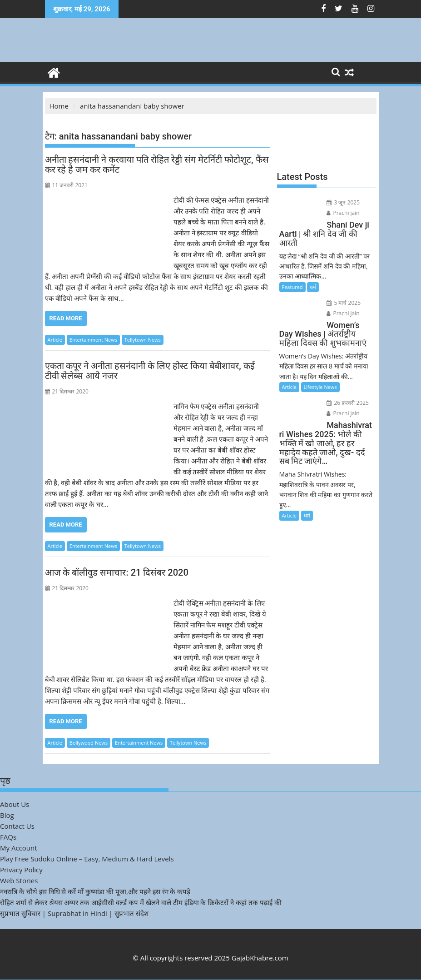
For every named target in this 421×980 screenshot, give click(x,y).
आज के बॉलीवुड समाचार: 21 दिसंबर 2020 (117, 572)
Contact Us (17, 826)
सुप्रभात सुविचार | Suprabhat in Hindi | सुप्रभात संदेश (74, 913)
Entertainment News (93, 340)
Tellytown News (143, 340)
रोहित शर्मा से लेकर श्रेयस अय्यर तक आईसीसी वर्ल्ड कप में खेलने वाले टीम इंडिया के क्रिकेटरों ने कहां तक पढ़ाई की (141, 902)
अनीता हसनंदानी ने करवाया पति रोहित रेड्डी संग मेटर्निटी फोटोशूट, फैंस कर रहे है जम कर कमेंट (157, 164)
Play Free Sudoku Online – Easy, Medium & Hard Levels (87, 859)
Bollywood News (89, 743)
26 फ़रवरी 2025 (348, 403)
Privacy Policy (21, 870)
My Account (19, 848)
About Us (15, 804)
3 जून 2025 (343, 202)
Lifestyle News (320, 387)
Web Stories (19, 881)
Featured (292, 287)
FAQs (8, 837)
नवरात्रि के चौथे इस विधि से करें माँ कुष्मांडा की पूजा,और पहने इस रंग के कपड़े (95, 891)
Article (55, 340)
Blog (7, 815)
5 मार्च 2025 (344, 303)
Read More (66, 318)
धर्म (313, 287)
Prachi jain (343, 213)
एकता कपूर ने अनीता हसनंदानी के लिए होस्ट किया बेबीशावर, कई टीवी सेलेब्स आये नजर (150, 371)
